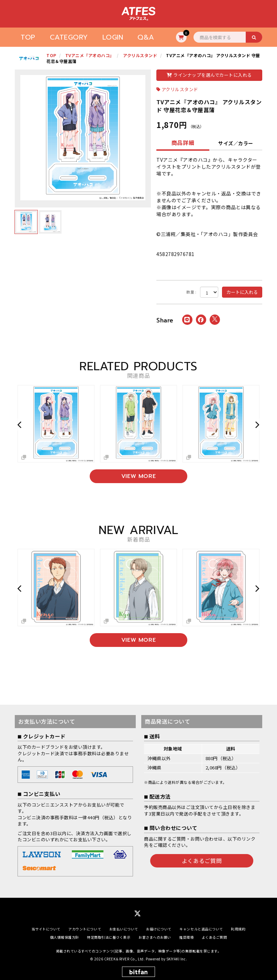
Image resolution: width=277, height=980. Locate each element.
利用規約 (238, 929)
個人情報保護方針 (65, 937)
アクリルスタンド (180, 89)
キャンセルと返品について (201, 929)
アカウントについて (85, 929)
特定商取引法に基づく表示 (109, 937)
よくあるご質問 (202, 860)
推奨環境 (186, 937)
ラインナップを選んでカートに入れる (209, 75)
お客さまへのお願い (155, 937)
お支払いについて (124, 929)
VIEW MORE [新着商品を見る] (139, 640)
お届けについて (159, 929)
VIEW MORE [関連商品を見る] (139, 476)
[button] (20, 425)
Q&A (146, 37)
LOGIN (113, 37)
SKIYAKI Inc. (177, 958)
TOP (28, 37)
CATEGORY (69, 37)
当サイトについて (46, 929)
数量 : (191, 292)
